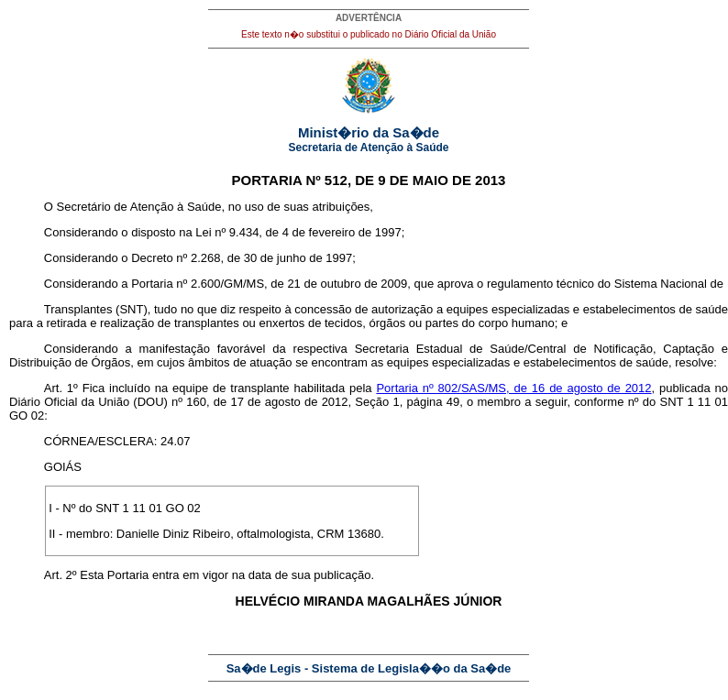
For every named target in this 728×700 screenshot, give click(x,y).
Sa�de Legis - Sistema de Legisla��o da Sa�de (369, 668)
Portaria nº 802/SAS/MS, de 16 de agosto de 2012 (513, 388)
